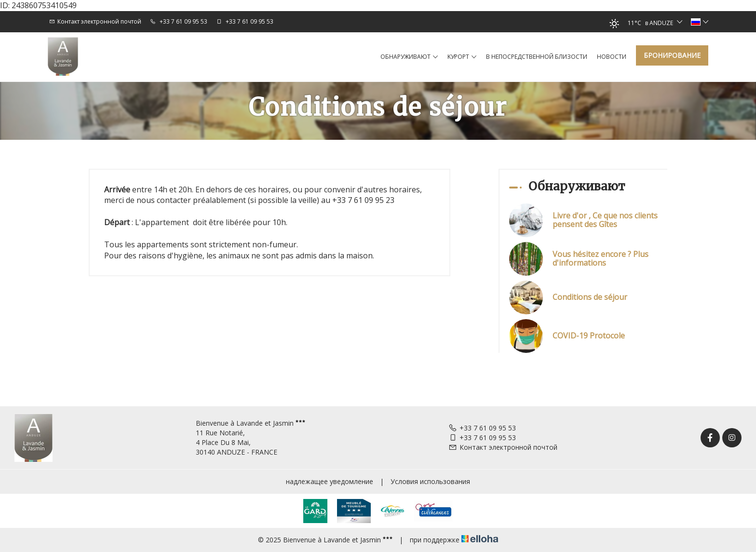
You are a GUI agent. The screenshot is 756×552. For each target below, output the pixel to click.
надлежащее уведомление (330, 481)
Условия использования (430, 481)
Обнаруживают (409, 57)
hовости (612, 57)
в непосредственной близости (537, 57)
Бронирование (672, 55)
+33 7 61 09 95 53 (482, 428)
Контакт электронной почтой (503, 447)
